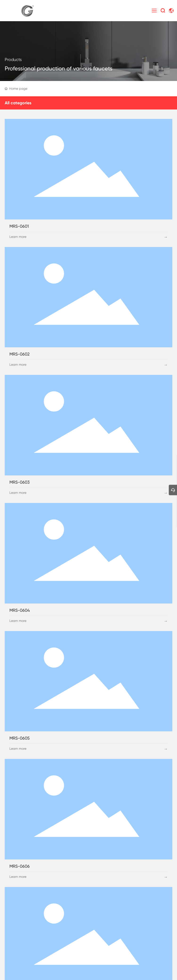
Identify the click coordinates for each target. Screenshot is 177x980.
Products (13, 59)
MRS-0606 (20, 866)
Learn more (18, 237)
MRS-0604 (20, 610)
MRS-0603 (20, 482)
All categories (18, 103)
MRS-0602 (19, 354)
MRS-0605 (20, 738)
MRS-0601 (19, 226)
